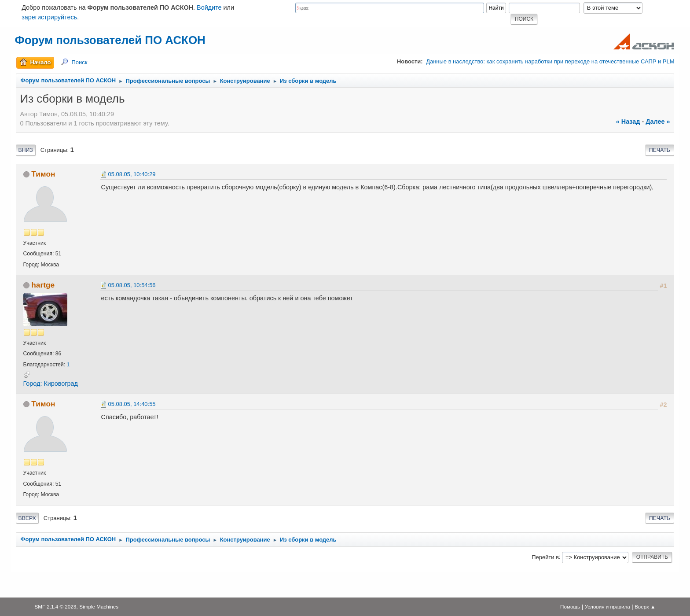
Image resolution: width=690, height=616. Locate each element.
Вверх (27, 518)
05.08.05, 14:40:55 (132, 404)
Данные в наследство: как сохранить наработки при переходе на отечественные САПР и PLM (550, 61)
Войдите (209, 7)
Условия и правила (607, 607)
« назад (628, 122)
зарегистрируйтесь (49, 17)
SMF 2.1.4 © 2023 (55, 607)
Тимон (43, 174)
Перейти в (545, 557)
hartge (43, 285)
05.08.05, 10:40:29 (132, 174)
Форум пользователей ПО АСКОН (110, 40)
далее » (658, 122)
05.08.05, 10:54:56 (132, 285)
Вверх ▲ (645, 607)
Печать (660, 150)
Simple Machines (99, 607)
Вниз (26, 150)
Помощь (570, 607)
